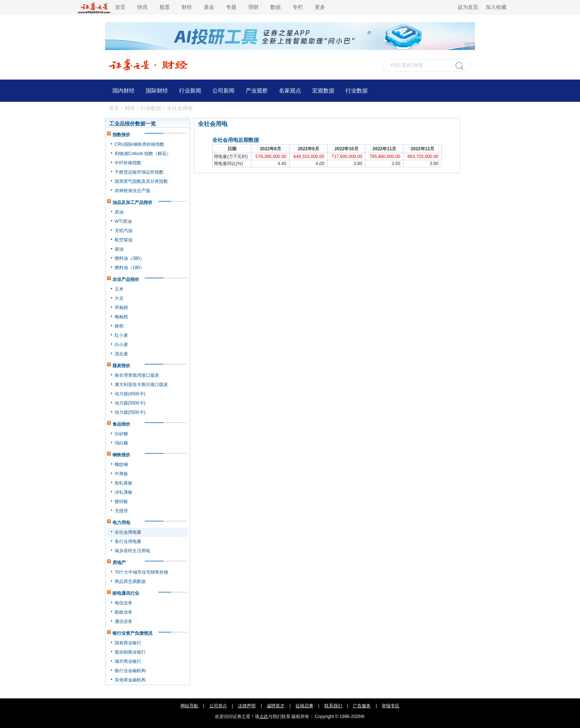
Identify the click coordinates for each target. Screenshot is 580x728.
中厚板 (121, 474)
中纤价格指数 (128, 163)
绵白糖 (121, 443)
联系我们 (333, 706)
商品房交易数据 (130, 581)
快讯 (142, 7)
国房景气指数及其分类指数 (141, 181)
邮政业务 (124, 612)
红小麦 (121, 335)
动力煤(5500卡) (130, 412)
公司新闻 (223, 91)
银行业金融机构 (130, 671)
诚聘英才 (276, 706)
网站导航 (189, 706)
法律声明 (247, 706)
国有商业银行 (128, 643)
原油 (119, 212)
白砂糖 (121, 434)
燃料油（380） (129, 258)
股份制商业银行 (130, 652)
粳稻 (119, 326)
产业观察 (257, 91)
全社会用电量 (128, 532)
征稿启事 (304, 706)
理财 (253, 7)
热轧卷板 (124, 483)
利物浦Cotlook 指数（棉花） (143, 154)
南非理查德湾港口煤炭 (137, 375)
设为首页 (468, 7)
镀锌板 (121, 501)
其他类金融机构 (130, 680)
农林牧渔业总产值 (132, 191)
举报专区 (391, 706)
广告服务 (362, 706)
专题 (231, 7)
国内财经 (124, 91)
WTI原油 (123, 221)
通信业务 (124, 621)
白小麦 (121, 345)
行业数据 (357, 91)
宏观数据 (323, 91)
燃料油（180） (129, 268)
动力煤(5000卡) (130, 403)
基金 (209, 7)
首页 (120, 7)
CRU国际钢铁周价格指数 (139, 144)
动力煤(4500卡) (130, 394)
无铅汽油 (124, 231)
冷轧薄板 (124, 492)
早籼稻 (121, 308)
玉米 (119, 289)
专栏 (298, 7)
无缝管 (121, 511)
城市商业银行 (128, 661)
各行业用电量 (128, 541)
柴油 (119, 249)
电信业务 (124, 603)
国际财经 (157, 91)
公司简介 (218, 706)
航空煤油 (124, 240)
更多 (320, 7)
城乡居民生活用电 (132, 551)
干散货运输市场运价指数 (139, 172)
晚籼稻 (121, 317)
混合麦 (121, 354)
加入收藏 (496, 7)
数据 (276, 7)
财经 (187, 7)
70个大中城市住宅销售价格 (141, 572)
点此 (264, 717)
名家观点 (290, 91)
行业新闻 (190, 91)
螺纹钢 (121, 464)
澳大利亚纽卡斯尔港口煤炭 (141, 385)
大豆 (119, 298)
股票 (165, 7)
